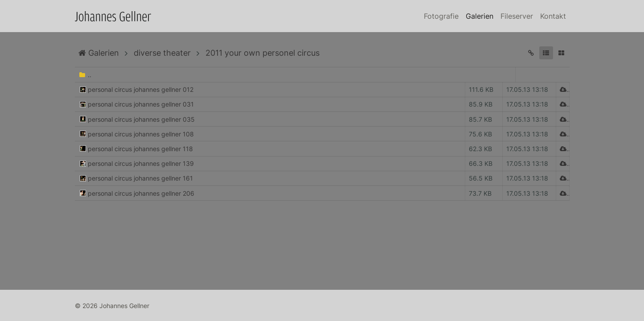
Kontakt (553, 16)
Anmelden (8, 313)
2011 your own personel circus (263, 53)
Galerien (480, 16)
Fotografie (441, 16)
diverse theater (162, 53)
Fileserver (517, 16)
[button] (546, 53)
